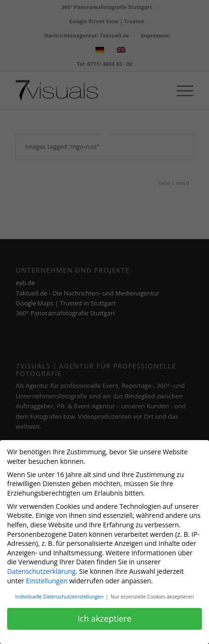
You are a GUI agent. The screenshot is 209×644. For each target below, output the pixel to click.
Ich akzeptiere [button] (104, 615)
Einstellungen (47, 577)
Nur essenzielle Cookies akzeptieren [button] (152, 593)
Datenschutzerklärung (41, 568)
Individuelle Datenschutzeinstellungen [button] (60, 593)
